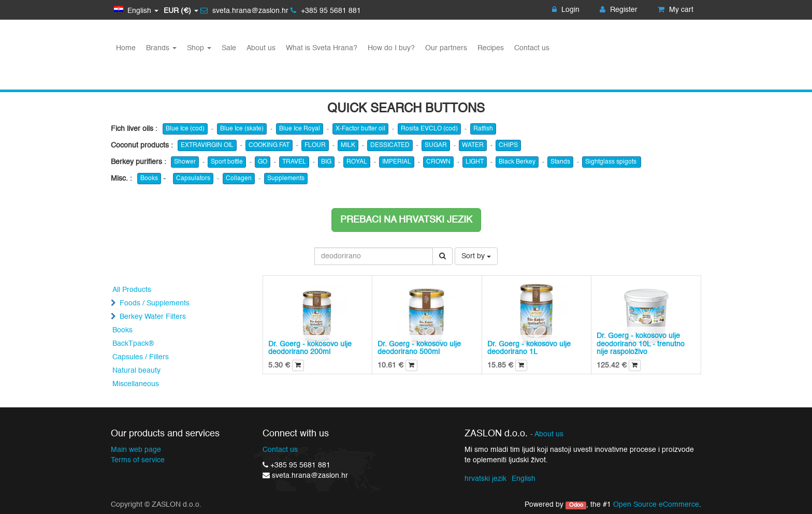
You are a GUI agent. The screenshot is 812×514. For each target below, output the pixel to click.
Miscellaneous (136, 384)
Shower (185, 162)
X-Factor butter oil (360, 129)
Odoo (576, 505)
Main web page (136, 450)
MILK (348, 145)
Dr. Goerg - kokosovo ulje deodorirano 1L (529, 348)
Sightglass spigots (612, 162)
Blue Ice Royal (300, 129)
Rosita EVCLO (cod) (429, 129)
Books (149, 179)
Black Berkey (517, 162)
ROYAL (357, 162)
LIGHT (475, 162)
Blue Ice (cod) (185, 129)
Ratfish (483, 129)
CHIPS (508, 145)
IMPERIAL (397, 162)
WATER (473, 145)
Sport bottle (227, 162)
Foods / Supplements (155, 303)
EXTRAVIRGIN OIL (207, 145)
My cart (676, 10)
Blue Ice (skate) (242, 129)
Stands (560, 162)
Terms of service (138, 460)
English (524, 479)
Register (619, 10)
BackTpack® (133, 344)
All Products (132, 290)
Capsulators (193, 179)
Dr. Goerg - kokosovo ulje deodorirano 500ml (419, 348)
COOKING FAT (269, 145)
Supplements (286, 179)
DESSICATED (390, 145)
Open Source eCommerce (656, 505)
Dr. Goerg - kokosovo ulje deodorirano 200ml (310, 348)
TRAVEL (294, 162)
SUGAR (436, 145)
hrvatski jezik (485, 479)
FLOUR (315, 145)
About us (549, 435)
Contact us (280, 450)
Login (566, 10)
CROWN (438, 162)
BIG (326, 162)
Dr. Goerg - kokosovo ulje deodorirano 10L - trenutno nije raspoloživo (641, 344)
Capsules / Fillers (141, 357)
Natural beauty (136, 371)
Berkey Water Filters (153, 317)
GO (263, 162)
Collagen (239, 179)
